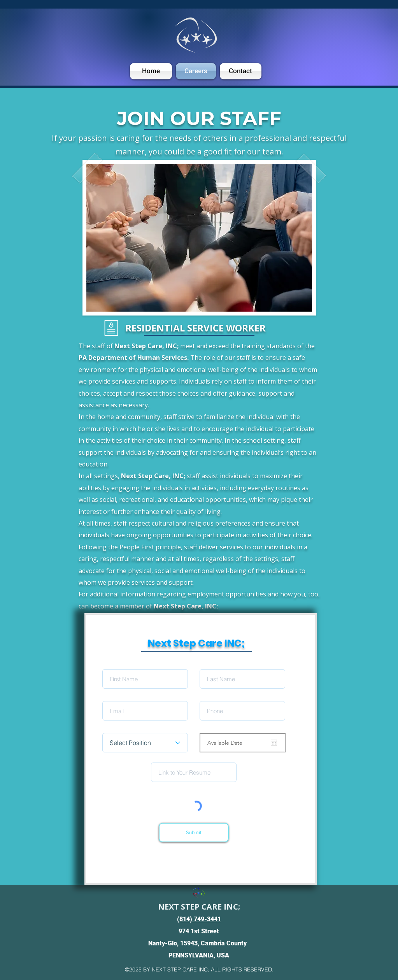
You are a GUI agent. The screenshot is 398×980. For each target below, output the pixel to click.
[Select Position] (145, 743)
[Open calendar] (274, 743)
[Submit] (194, 833)
